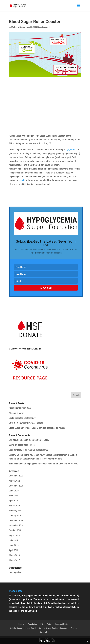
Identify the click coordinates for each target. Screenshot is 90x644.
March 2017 (14, 560)
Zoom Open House (26, 445)
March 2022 (14, 481)
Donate (21, 624)
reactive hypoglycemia (38, 450)
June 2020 (14, 491)
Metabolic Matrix (17, 413)
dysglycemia (72, 150)
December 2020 (16, 486)
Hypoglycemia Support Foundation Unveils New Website (52, 464)
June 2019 (14, 545)
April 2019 (14, 550)
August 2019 (15, 535)
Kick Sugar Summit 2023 (20, 408)
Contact (74, 628)
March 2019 (14, 555)
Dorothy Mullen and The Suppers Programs (42, 459)
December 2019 (16, 521)
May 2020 (13, 496)
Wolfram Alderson (18, 27)
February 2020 (16, 511)
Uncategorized (44, 27)
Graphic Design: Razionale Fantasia (53, 628)
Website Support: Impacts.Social (23, 628)
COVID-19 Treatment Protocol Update (26, 423)
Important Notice (62, 624)
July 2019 (13, 540)
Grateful (43, 632)
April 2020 (14, 501)
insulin (22, 180)
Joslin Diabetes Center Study (22, 418)
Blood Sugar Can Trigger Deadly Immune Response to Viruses (37, 428)
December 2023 (16, 476)
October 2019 (15, 530)
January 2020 (15, 516)
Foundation (32, 624)
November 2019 (16, 525)
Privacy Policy (46, 624)
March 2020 (14, 506)
